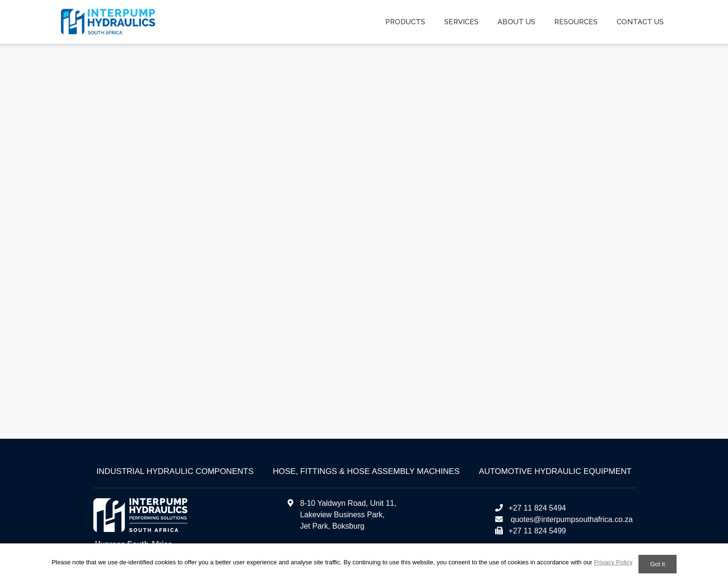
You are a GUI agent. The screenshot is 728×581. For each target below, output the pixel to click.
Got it (657, 564)
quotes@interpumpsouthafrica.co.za (571, 519)
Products (405, 22)
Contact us (640, 22)
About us (516, 22)
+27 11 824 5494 (530, 508)
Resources (576, 22)
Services (461, 22)
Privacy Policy (613, 562)
